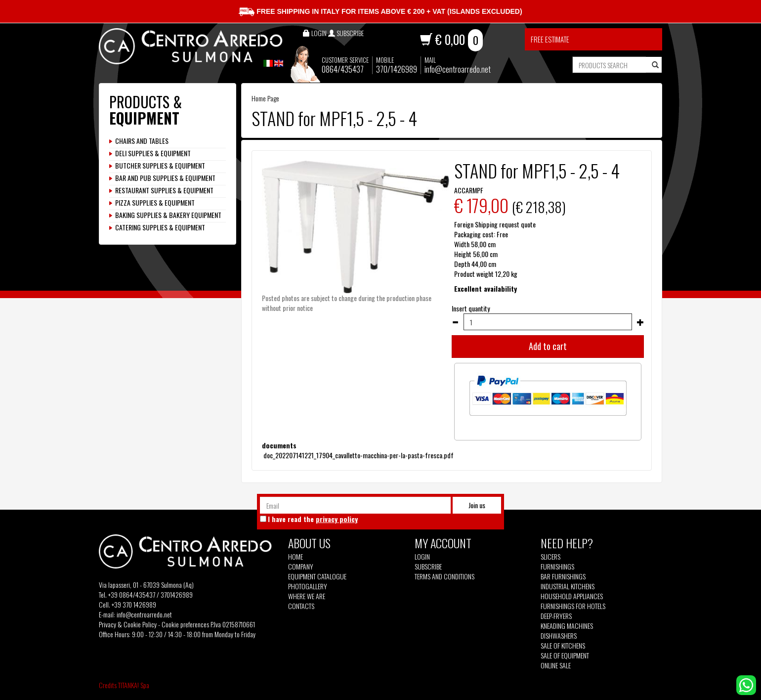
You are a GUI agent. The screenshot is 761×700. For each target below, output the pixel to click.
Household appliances (572, 596)
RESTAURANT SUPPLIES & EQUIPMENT (164, 190)
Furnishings (557, 567)
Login (422, 556)
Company (301, 567)
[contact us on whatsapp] (746, 684)
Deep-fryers (556, 616)
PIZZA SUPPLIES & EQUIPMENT (155, 203)
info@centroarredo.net (458, 69)
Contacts (301, 606)
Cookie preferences (185, 624)
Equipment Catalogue (317, 576)
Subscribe (428, 566)
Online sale (556, 665)
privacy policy (337, 519)
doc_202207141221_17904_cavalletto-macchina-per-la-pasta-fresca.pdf (358, 455)
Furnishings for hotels (573, 606)
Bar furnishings (563, 576)
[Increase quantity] (640, 322)
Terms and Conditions (444, 576)
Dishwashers (559, 636)
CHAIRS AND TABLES (142, 141)
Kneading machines (567, 626)
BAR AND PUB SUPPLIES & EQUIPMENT (165, 178)
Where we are (307, 596)
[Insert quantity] (548, 322)
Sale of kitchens (563, 646)
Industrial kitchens (568, 586)
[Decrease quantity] (455, 322)
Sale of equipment (565, 656)
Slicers (550, 557)
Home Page (265, 98)
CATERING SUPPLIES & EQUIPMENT (160, 227)
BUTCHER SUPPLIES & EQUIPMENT (160, 166)
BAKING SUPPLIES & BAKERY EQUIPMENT (168, 215)
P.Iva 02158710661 (233, 624)
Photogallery (308, 586)
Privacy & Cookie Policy (128, 624)
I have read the (313, 519)
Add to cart (548, 346)
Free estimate (550, 39)
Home (296, 557)
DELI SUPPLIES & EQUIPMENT (153, 153)
